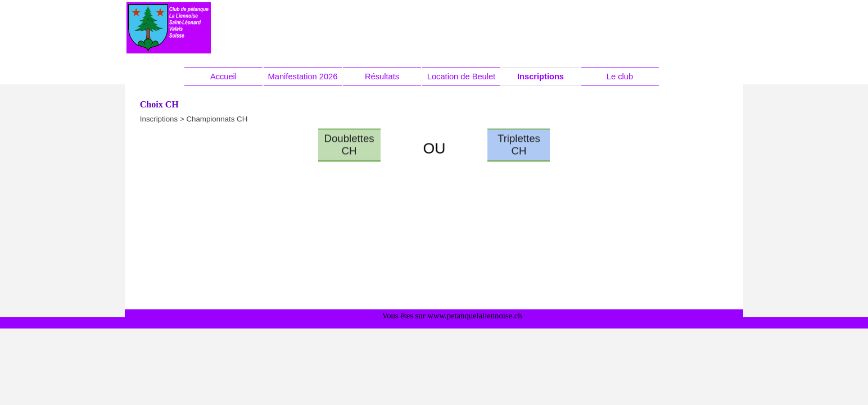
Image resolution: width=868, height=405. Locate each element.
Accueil (223, 76)
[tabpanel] (434, 149)
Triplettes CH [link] (519, 136)
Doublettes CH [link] (349, 136)
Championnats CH (217, 119)
